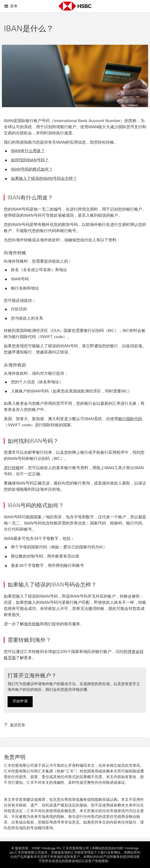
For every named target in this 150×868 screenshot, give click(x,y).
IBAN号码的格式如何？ (32, 169)
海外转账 (32, 624)
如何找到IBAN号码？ (30, 160)
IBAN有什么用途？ (28, 151)
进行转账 (12, 468)
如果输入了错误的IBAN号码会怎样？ (44, 178)
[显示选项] (11, 6)
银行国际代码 (130, 419)
